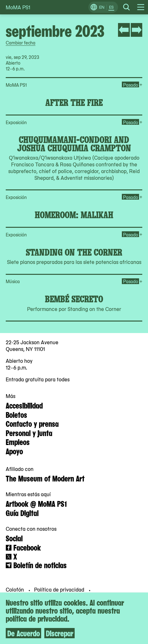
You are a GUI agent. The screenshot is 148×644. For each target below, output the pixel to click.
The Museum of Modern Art (45, 478)
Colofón (15, 589)
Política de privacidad (60, 589)
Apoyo (14, 451)
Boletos (16, 414)
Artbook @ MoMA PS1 (36, 503)
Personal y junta (29, 433)
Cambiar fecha (21, 43)
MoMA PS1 (18, 7)
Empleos (18, 441)
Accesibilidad (24, 405)
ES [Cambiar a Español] (111, 7)
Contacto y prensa (32, 423)
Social (14, 538)
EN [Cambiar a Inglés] (102, 7)
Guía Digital (22, 513)
